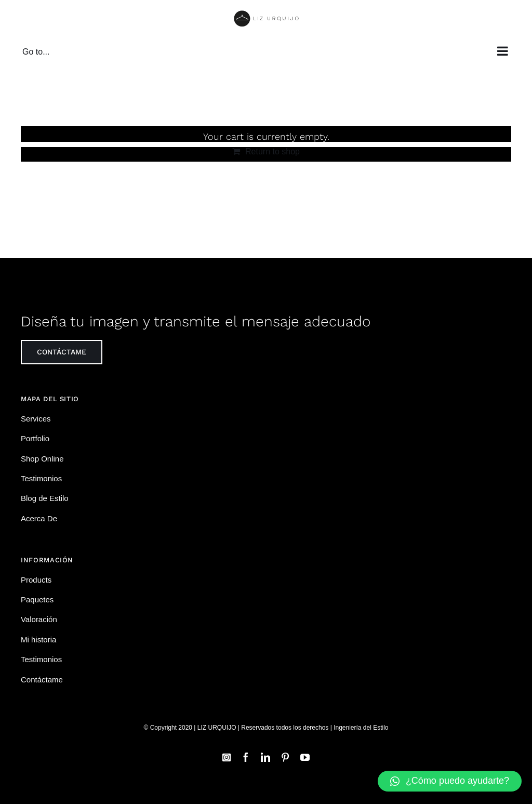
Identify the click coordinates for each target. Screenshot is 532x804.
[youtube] (305, 757)
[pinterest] (285, 757)
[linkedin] (265, 757)
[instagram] (227, 757)
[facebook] (246, 757)
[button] (450, 781)
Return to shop (272, 151)
